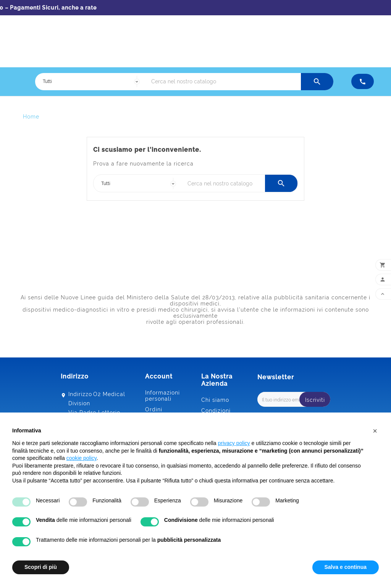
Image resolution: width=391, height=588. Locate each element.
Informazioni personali (162, 396)
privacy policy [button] (234, 443)
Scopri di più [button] (41, 567)
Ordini (154, 409)
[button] (375, 431)
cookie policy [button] (82, 458)
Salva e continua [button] (346, 567)
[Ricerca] (224, 82)
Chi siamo (215, 400)
